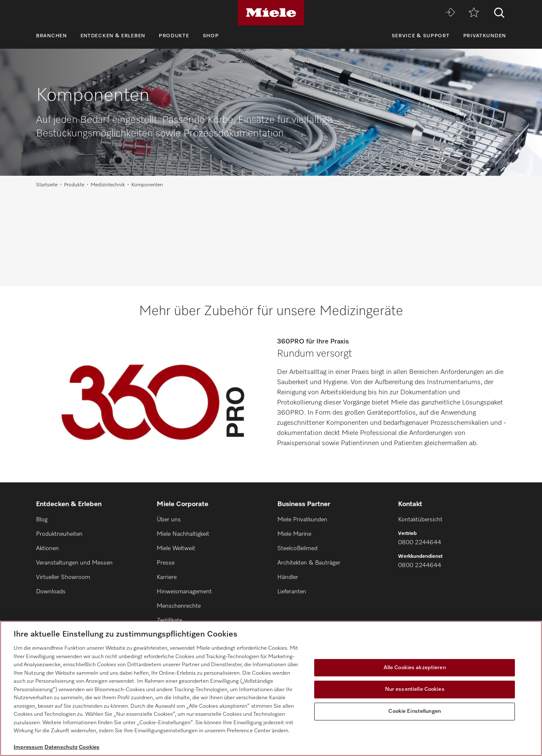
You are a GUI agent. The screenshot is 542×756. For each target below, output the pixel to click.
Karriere (167, 577)
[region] (271, 688)
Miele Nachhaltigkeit (183, 534)
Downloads (51, 592)
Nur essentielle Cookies (415, 689)
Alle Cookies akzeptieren (415, 668)
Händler (288, 577)
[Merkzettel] (474, 13)
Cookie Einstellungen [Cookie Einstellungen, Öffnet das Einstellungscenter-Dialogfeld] (415, 711)
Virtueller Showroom (63, 577)
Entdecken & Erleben (113, 36)
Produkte (174, 36)
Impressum (28, 747)
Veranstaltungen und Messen (74, 563)
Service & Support (421, 36)
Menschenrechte (179, 606)
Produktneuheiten (59, 534)
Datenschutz (61, 747)
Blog (42, 520)
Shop (211, 36)
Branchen (51, 36)
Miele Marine (294, 534)
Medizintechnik (108, 185)
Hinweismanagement (184, 592)
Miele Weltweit (176, 548)
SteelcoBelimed (297, 548)
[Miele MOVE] (450, 13)
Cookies (89, 747)
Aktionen (47, 548)
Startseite (47, 185)
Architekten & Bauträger (309, 563)
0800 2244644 (420, 543)
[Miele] (271, 13)
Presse (166, 563)
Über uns (169, 520)
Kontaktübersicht (420, 520)
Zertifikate (169, 620)
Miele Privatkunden (302, 520)
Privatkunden (485, 36)
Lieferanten (292, 592)
